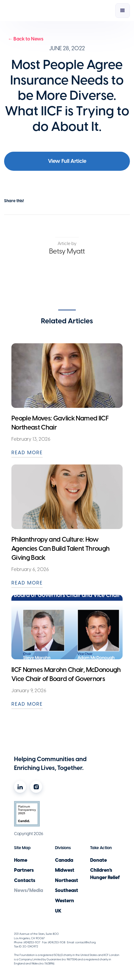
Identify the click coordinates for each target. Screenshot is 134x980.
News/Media (29, 890)
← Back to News (26, 39)
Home (21, 860)
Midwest (65, 870)
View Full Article (67, 161)
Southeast (67, 890)
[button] (123, 11)
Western (65, 900)
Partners (24, 870)
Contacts (25, 880)
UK (58, 911)
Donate (98, 860)
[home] (39, 11)
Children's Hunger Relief (105, 874)
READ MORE (27, 452)
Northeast (67, 880)
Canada (64, 860)
